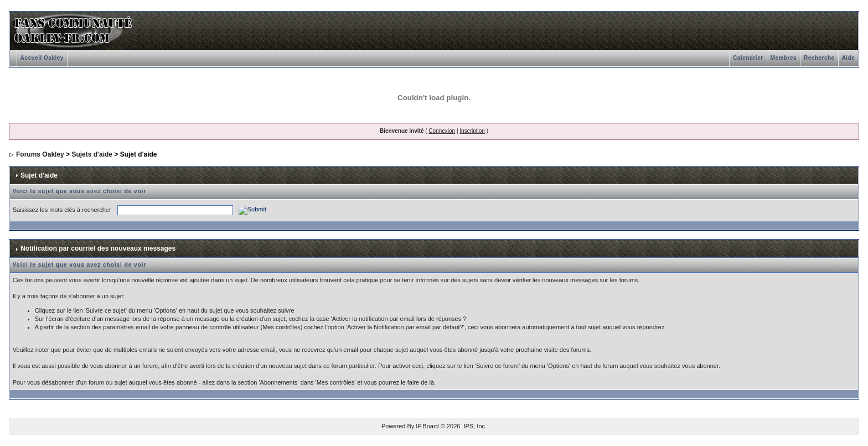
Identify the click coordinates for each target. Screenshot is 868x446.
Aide (849, 58)
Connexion (442, 131)
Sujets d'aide (92, 154)
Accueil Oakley (42, 58)
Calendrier (748, 58)
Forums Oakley (40, 154)
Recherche (819, 58)
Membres (784, 58)
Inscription (472, 131)
